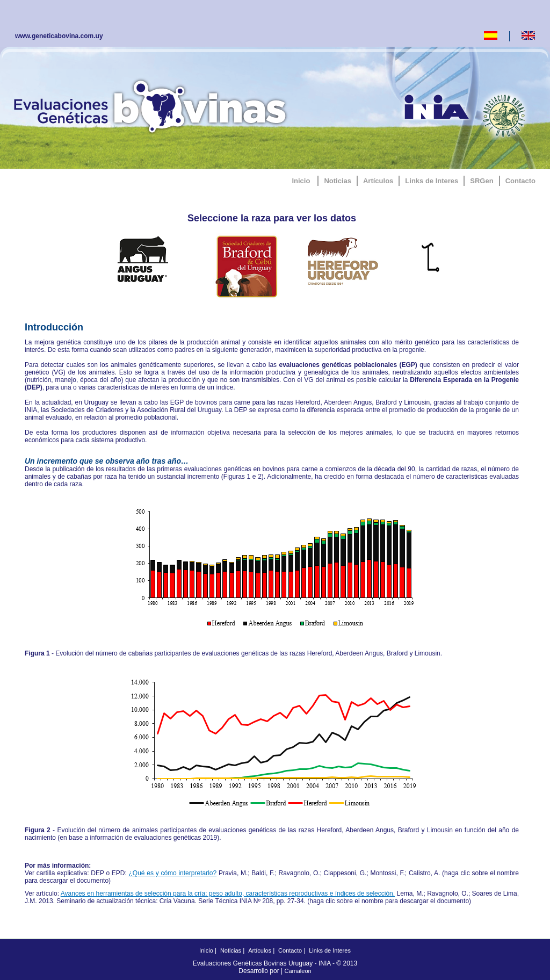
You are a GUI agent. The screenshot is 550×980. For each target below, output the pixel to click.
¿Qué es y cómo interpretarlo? (173, 873)
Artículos (378, 181)
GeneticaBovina (153, 105)
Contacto (520, 181)
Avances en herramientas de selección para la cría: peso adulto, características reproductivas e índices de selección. (228, 893)
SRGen (482, 181)
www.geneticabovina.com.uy (59, 36)
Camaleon (298, 971)
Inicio (301, 181)
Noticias (338, 181)
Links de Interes (432, 181)
